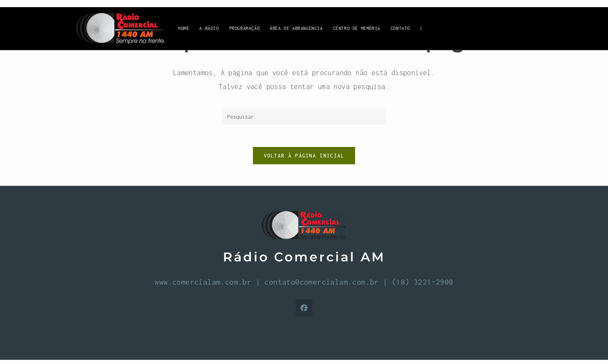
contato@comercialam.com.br (321, 286)
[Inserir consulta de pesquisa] (304, 117)
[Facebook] (304, 312)
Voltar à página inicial (304, 159)
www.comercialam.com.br (203, 286)
